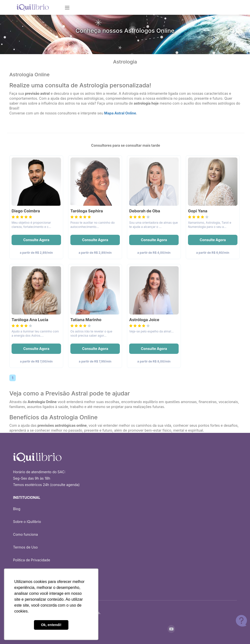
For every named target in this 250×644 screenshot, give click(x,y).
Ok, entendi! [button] (51, 625)
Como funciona (25, 534)
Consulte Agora (36, 240)
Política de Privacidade (32, 560)
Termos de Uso (25, 547)
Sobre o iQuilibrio (27, 522)
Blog (17, 509)
